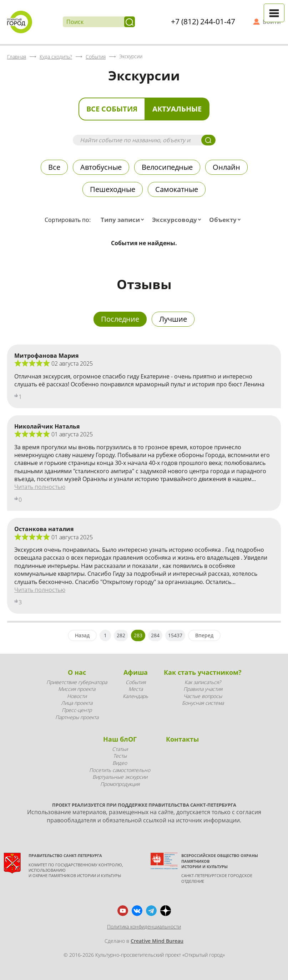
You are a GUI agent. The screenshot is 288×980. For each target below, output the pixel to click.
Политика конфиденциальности (144, 927)
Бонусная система (203, 703)
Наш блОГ (120, 739)
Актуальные (177, 109)
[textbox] (124, 220)
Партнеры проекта (77, 717)
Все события (112, 109)
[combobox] (124, 220)
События (136, 682)
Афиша (136, 672)
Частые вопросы (203, 696)
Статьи (120, 749)
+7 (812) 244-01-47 (203, 21)
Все (54, 167)
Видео (120, 763)
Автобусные (101, 167)
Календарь (135, 696)
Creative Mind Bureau (157, 941)
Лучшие (173, 319)
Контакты (182, 739)
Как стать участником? (203, 672)
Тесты (120, 756)
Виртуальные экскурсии (120, 777)
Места (136, 689)
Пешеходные (113, 189)
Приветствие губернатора (77, 682)
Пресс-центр (77, 710)
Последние (120, 319)
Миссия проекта (77, 689)
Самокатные (177, 189)
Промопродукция (120, 784)
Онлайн (226, 167)
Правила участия (203, 689)
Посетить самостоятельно (120, 770)
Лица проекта (77, 703)
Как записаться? (203, 682)
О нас (77, 672)
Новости (77, 696)
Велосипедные (167, 167)
